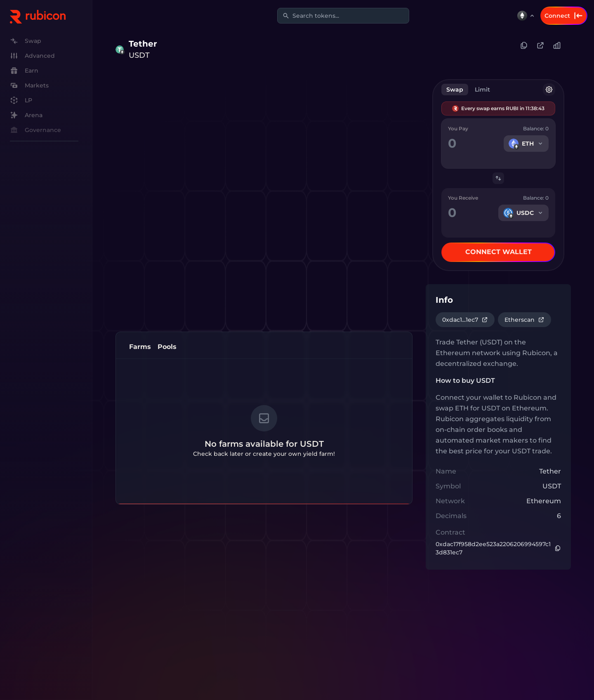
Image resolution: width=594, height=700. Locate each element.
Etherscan (524, 320)
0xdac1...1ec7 (465, 320)
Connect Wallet (499, 252)
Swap (455, 90)
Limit (482, 90)
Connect (564, 16)
